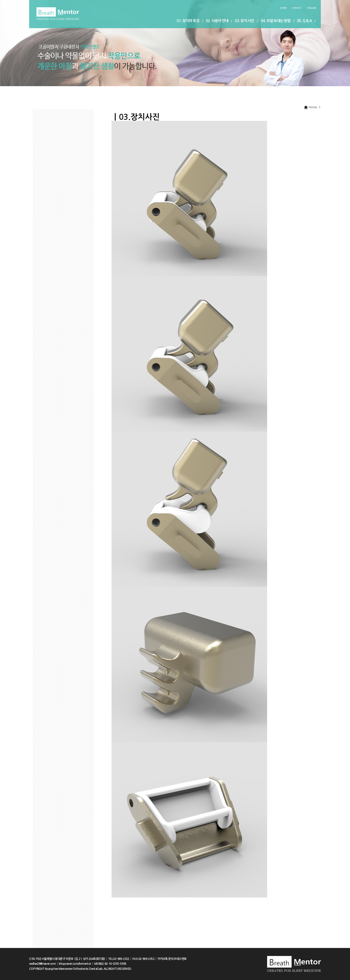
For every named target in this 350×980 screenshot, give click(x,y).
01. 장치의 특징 (188, 21)
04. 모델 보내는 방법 (276, 21)
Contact (297, 8)
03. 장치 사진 (244, 21)
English (312, 8)
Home (283, 8)
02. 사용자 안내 (217, 21)
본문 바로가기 (0, 0)
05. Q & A (304, 21)
